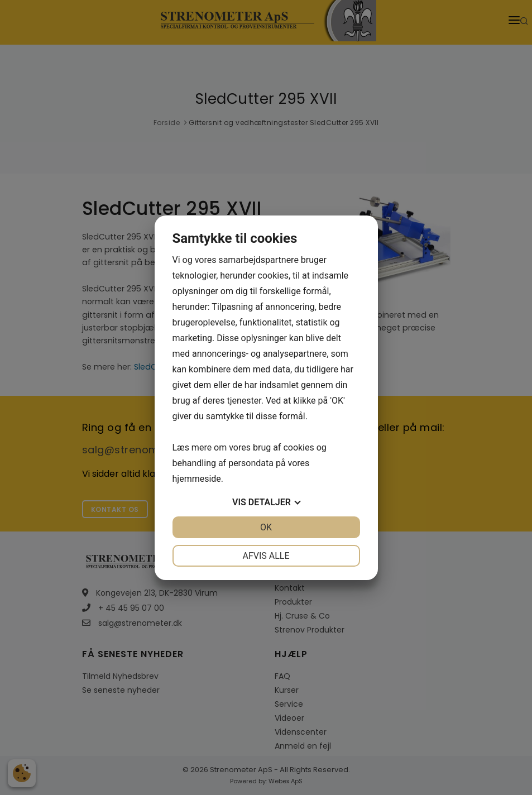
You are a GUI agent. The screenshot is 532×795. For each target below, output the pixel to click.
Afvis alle (266, 556)
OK (266, 527)
